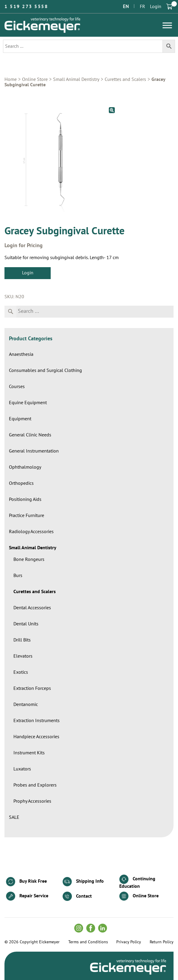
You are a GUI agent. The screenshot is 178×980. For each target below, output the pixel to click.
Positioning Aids (25, 499)
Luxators (22, 769)
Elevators (23, 656)
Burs (18, 576)
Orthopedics (21, 483)
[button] (112, 110)
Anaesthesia (21, 354)
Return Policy (162, 942)
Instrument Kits (29, 753)
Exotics (21, 672)
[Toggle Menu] (167, 25)
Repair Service (27, 896)
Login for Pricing (24, 246)
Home (11, 79)
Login (156, 7)
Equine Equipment (28, 403)
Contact (77, 896)
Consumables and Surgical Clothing (45, 370)
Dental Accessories (32, 608)
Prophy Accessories (32, 801)
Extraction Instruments (37, 721)
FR (143, 7)
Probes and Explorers (35, 785)
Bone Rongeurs (29, 559)
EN (126, 7)
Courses (17, 387)
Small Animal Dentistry (76, 79)
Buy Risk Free (26, 882)
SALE (14, 817)
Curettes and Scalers (125, 79)
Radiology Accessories (31, 532)
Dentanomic (26, 704)
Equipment (20, 419)
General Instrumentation (34, 451)
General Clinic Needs (30, 435)
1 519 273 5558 (26, 7)
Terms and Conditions (88, 942)
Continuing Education (137, 882)
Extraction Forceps (32, 688)
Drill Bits (22, 640)
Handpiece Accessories (36, 737)
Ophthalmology (25, 467)
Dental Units (26, 624)
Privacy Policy (129, 942)
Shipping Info (83, 882)
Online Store (35, 79)
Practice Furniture (27, 516)
